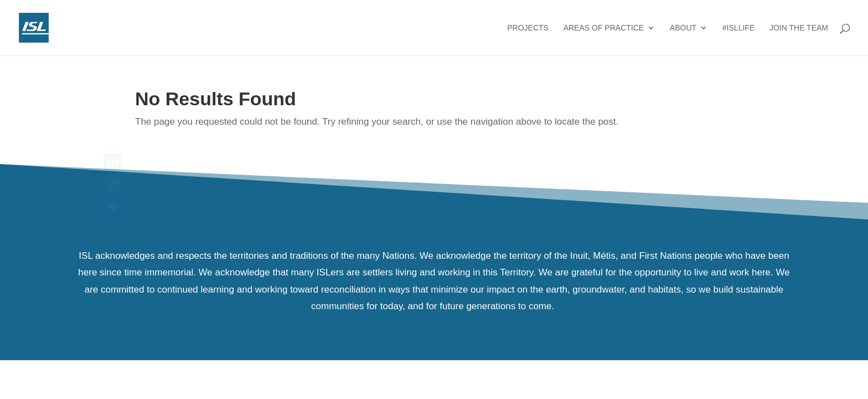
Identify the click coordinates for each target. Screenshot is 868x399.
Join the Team (799, 28)
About (683, 28)
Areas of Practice (604, 28)
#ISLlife (738, 28)
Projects (528, 28)
